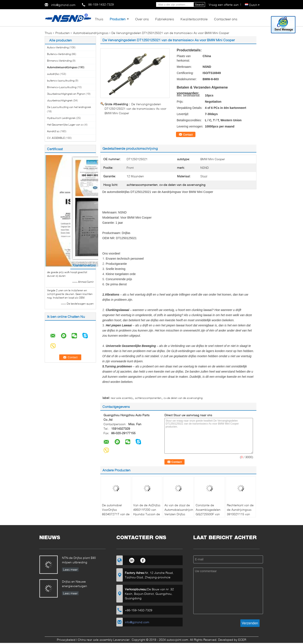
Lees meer (70, 569)
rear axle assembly (122, 398)
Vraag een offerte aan (224, 5)
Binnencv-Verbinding (59, 61)
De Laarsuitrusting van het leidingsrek (69, 107)
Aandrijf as (53, 131)
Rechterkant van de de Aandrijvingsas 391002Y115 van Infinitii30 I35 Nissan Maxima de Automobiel (240, 516)
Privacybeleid (66, 640)
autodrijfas (53, 74)
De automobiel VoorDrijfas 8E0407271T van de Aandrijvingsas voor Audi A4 (116, 514)
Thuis (99, 19)
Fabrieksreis (165, 19)
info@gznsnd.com (63, 5)
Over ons (142, 19)
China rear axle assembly (95, 640)
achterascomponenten (148, 398)
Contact (188, 135)
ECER (242, 640)
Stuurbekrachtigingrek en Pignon (66, 94)
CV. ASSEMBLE (56, 138)
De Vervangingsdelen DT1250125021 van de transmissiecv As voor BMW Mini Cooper (135, 109)
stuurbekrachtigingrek (60, 100)
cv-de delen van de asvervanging (183, 398)
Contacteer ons (226, 19)
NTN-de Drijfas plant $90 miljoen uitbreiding (79, 560)
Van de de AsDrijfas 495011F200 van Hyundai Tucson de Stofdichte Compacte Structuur (147, 514)
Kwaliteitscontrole (194, 19)
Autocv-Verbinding (58, 47)
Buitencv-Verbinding (59, 54)
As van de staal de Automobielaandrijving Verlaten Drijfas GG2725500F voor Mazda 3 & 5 (179, 514)
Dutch (254, 5)
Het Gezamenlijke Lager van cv (65, 125)
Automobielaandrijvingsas (91, 33)
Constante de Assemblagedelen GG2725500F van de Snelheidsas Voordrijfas (208, 514)
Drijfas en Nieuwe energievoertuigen (75, 584)
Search (200, 5)
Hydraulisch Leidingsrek (61, 118)
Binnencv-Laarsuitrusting (62, 87)
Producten (118, 19)
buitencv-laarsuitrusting (61, 81)
